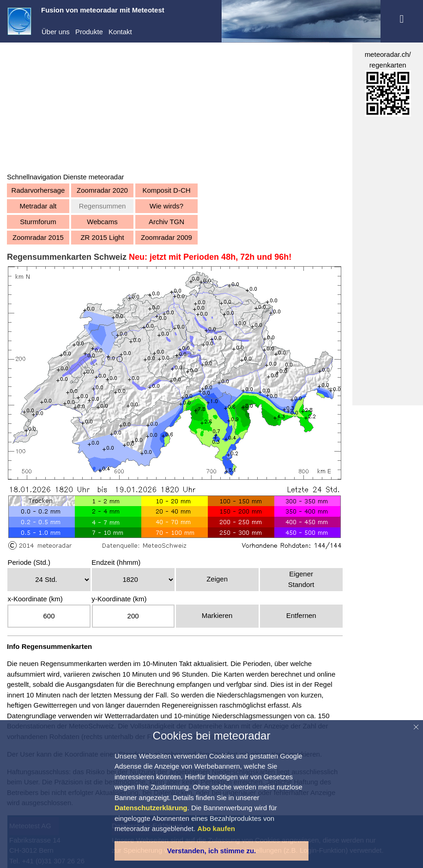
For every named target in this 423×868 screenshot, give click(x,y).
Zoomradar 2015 (38, 237)
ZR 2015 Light (102, 237)
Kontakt (120, 32)
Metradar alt (38, 206)
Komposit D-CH (166, 190)
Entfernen (301, 615)
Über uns (56, 32)
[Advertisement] (175, 107)
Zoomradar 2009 (166, 237)
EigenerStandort (301, 579)
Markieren (217, 615)
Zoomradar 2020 (102, 190)
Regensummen (103, 206)
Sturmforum (38, 222)
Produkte (89, 32)
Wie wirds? (166, 206)
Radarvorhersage (38, 190)
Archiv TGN (166, 222)
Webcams (102, 222)
